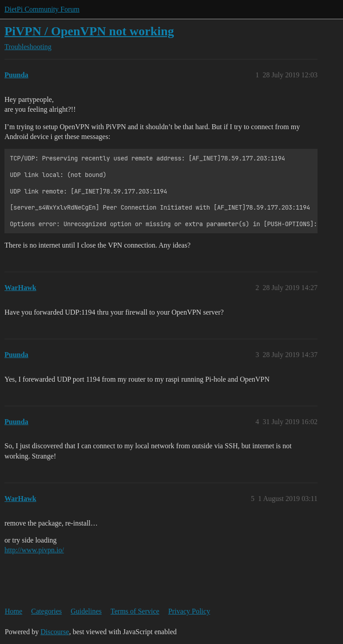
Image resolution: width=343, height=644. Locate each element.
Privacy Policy (189, 611)
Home (14, 611)
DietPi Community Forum (42, 9)
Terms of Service (135, 611)
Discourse (55, 632)
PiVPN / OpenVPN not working (89, 31)
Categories (46, 611)
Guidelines (86, 611)
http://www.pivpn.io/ (34, 550)
